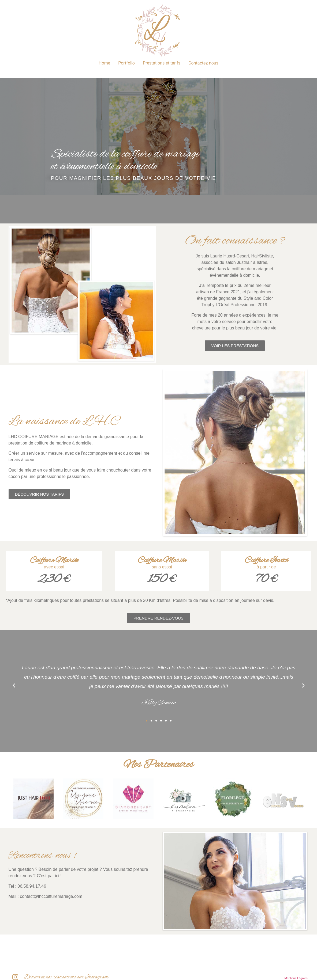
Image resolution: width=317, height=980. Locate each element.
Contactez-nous (203, 63)
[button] (14, 686)
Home (104, 63)
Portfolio (126, 63)
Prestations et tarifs (162, 63)
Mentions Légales (296, 978)
